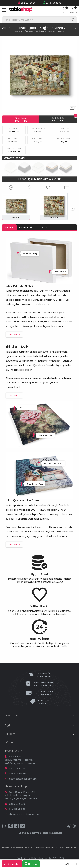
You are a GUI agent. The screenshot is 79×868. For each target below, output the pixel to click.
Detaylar (13, 334)
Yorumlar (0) (25, 227)
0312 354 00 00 (27, 3)
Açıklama (9, 227)
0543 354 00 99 (52, 3)
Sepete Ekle (12, 864)
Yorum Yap (58, 121)
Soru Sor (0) (42, 227)
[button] (72, 208)
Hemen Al (31, 864)
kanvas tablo (40, 833)
